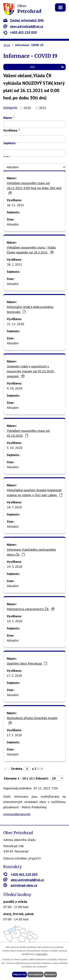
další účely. (42, 954)
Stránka (17, 769)
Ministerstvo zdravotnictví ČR (31, 609)
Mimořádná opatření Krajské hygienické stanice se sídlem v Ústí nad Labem (34, 493)
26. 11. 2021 (15, 205)
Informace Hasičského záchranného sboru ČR (31, 552)
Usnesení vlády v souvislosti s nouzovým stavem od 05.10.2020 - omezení (31, 371)
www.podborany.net (17, 814)
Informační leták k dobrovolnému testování (30, 309)
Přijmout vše (20, 974)
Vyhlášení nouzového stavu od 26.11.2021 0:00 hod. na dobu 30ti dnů (34, 188)
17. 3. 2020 (14, 676)
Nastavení (50, 974)
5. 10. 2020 (15, 448)
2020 (27, 108)
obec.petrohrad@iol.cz (23, 26)
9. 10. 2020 (15, 388)
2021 (43, 108)
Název (8, 118)
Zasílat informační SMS (24, 20)
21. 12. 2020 (15, 324)
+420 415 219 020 (20, 32)
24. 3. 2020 (15, 567)
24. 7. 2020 (14, 507)
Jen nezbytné (35, 974)
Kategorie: (10, 107)
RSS (47, 67)
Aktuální (13, 224)
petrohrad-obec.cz (20, 885)
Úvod (7, 45)
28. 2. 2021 (15, 264)
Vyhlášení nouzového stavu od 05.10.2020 (28, 433)
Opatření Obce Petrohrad (27, 663)
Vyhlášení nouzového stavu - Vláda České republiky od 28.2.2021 (31, 250)
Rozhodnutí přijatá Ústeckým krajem (32, 720)
